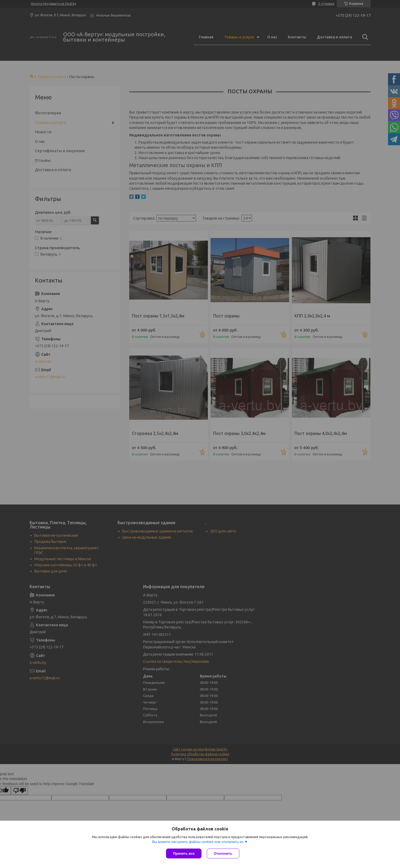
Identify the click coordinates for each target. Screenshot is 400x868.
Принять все (184, 853)
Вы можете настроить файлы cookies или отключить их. (198, 842)
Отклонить (223, 853)
